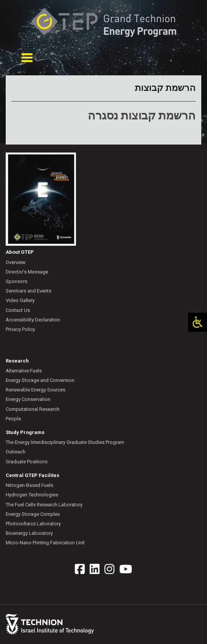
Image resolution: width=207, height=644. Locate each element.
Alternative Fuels (24, 371)
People (13, 419)
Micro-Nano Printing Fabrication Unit (45, 543)
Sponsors (17, 281)
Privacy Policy (20, 329)
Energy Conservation (28, 399)
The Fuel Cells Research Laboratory (44, 505)
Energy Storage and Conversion (40, 380)
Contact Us (18, 310)
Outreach (16, 452)
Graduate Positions (27, 462)
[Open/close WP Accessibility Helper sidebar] (198, 322)
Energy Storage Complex (33, 514)
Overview (16, 262)
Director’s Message (27, 272)
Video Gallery (20, 300)
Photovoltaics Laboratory (33, 524)
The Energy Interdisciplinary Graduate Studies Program (65, 442)
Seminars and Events (28, 291)
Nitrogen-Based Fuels (29, 485)
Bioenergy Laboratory (29, 533)
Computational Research (33, 409)
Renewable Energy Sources (36, 390)
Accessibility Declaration (33, 320)
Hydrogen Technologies (32, 495)
